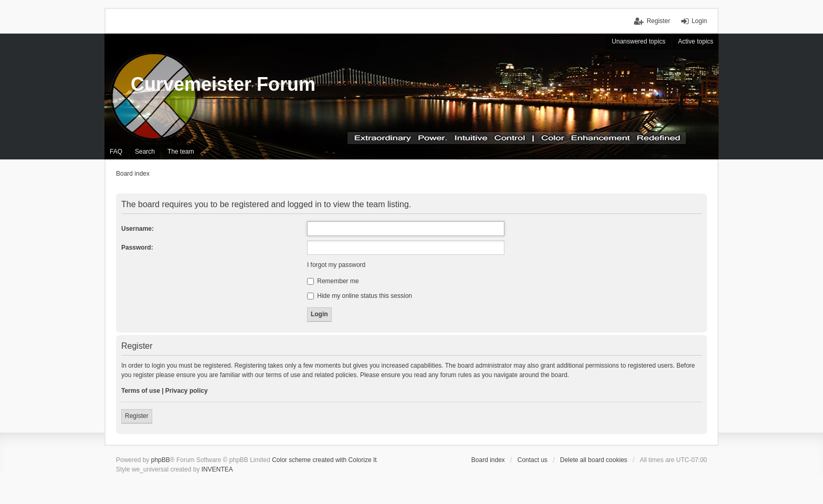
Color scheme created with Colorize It (324, 460)
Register (137, 416)
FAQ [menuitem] (116, 152)
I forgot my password (336, 265)
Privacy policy (187, 391)
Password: (137, 248)
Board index (488, 460)
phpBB (161, 460)
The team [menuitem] (181, 152)
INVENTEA (217, 469)
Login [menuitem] (699, 21)
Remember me (333, 281)
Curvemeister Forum (223, 84)
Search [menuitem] (145, 152)
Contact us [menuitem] (532, 460)
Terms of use (141, 391)
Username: (138, 229)
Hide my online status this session (360, 296)
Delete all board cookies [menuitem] (594, 460)
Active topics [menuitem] (696, 41)
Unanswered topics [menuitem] (639, 41)
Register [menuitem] (658, 21)
